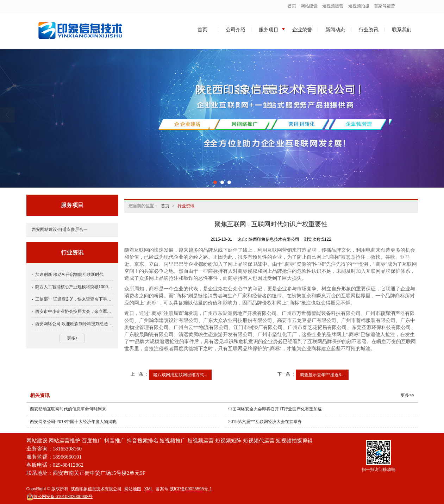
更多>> (407, 395)
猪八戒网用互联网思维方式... (180, 375)
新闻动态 (335, 30)
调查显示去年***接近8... (322, 375)
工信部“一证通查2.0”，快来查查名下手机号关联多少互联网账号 (74, 299)
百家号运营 (384, 6)
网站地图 (133, 489)
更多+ (72, 338)
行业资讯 (369, 30)
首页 (292, 6)
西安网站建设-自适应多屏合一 (60, 229)
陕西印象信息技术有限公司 (96, 489)
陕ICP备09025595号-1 (191, 489)
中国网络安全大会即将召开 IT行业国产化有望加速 (275, 409)
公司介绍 (236, 30)
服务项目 (269, 30)
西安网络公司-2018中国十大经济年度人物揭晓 (73, 422)
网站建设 (309, 6)
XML (148, 489)
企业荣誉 (302, 30)
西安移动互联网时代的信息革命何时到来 (68, 409)
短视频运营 (333, 6)
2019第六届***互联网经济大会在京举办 (265, 422)
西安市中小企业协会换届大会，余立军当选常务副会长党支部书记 (74, 311)
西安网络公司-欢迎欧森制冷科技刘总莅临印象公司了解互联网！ (74, 324)
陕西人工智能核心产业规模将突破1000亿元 (74, 287)
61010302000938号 (60, 497)
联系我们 (402, 30)
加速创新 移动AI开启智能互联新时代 (70, 275)
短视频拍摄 (359, 6)
